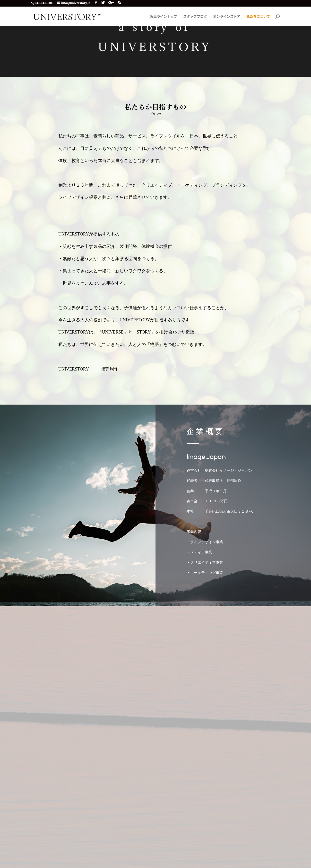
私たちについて (258, 17)
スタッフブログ (195, 17)
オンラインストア (227, 17)
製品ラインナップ (164, 17)
